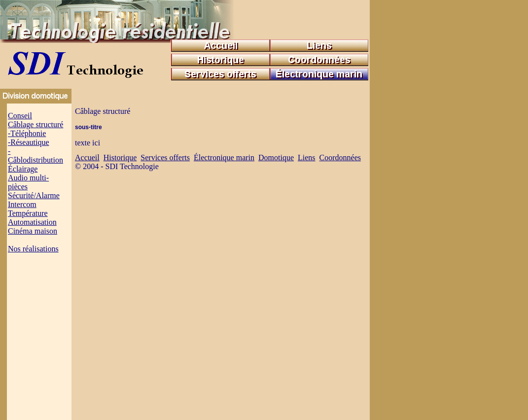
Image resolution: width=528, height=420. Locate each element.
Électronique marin (224, 157)
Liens (307, 157)
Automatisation (32, 222)
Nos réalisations (33, 249)
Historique (120, 157)
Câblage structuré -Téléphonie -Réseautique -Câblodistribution (35, 142)
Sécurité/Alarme (34, 195)
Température (28, 213)
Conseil (20, 116)
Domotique (276, 157)
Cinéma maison (33, 231)
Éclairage (23, 169)
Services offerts (165, 157)
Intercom (22, 204)
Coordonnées (340, 157)
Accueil (87, 157)
